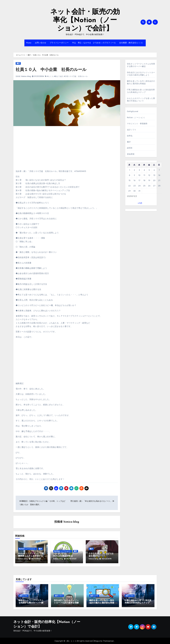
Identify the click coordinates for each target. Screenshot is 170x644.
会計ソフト (132, 130)
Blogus (97, 640)
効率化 (130, 136)
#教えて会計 (59, 76)
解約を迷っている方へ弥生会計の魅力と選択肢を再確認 (102, 603)
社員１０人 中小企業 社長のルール (53, 70)
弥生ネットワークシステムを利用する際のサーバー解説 (31, 603)
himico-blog (26, 76)
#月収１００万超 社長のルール (76, 76)
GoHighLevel (133, 111)
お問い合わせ (41, 43)
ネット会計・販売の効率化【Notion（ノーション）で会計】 (85, 20)
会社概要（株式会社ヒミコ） (132, 43)
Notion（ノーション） (27, 549)
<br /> (23, 142)
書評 (18, 63)
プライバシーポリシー (59, 43)
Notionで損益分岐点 (63, 556)
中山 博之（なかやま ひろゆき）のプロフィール (94, 43)
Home (29, 43)
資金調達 (131, 154)
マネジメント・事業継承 (137, 124)
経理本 (130, 148)
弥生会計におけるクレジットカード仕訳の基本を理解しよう (66, 603)
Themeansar (108, 640)
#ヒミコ (50, 76)
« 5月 (140, 203)
